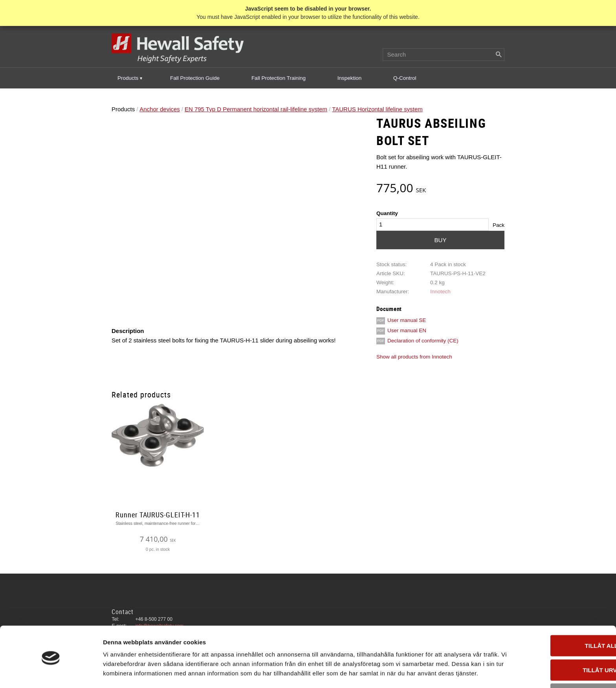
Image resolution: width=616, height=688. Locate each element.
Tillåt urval (550, 634)
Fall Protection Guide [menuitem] (195, 78)
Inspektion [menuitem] (350, 78)
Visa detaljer (427, 672)
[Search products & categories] (444, 55)
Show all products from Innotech (414, 357)
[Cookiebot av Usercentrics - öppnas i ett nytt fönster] (51, 673)
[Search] (499, 55)
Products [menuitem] (128, 78)
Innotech (440, 292)
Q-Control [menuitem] (405, 78)
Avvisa (551, 658)
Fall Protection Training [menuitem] (279, 78)
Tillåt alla (550, 610)
